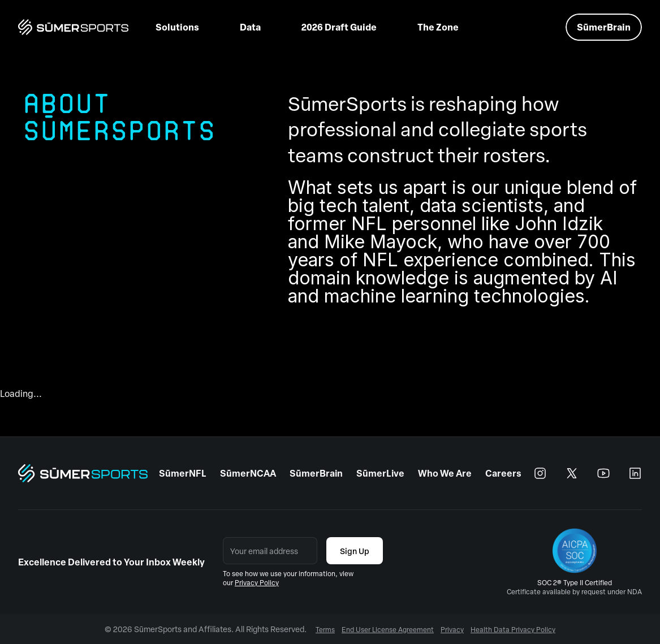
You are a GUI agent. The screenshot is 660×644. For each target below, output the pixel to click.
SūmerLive (380, 473)
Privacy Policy (257, 582)
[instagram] (540, 473)
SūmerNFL (183, 473)
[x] (572, 473)
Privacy (452, 629)
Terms (325, 629)
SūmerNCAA (248, 473)
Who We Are (445, 473)
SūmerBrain (316, 473)
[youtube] (603, 473)
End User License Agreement (388, 629)
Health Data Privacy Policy (513, 629)
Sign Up (355, 551)
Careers (503, 473)
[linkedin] (635, 473)
